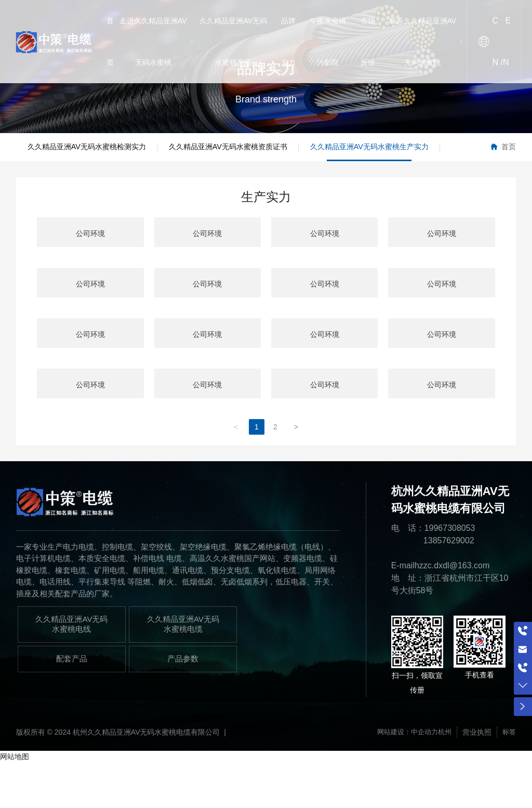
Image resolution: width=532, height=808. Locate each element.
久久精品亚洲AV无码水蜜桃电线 (71, 669)
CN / (498, 41)
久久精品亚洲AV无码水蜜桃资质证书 (265, 151)
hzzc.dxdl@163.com (452, 610)
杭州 (443, 777)
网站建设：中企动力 (403, 777)
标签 (509, 777)
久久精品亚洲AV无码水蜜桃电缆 (183, 669)
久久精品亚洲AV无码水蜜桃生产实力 (99, 187)
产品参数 (183, 704)
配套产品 (72, 704)
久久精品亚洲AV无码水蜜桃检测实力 (99, 151)
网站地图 (15, 801)
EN (507, 41)
